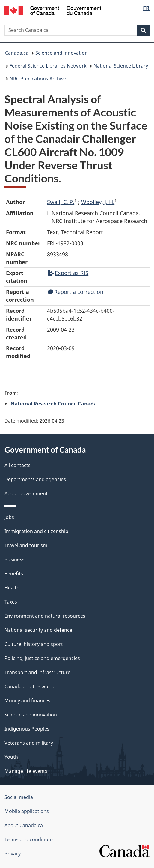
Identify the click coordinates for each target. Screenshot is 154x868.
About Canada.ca (24, 825)
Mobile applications (27, 811)
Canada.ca (17, 53)
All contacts (18, 465)
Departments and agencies (35, 479)
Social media (19, 797)
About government (26, 493)
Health (12, 588)
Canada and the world (30, 686)
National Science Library (121, 66)
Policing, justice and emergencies (42, 658)
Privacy (13, 854)
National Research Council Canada (54, 403)
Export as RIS (68, 273)
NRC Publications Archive (38, 79)
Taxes (11, 602)
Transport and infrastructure (37, 672)
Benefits (14, 574)
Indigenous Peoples (27, 729)
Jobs (9, 517)
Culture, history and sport (34, 644)
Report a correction (76, 292)
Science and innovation (62, 53)
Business (15, 559)
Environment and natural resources (45, 616)
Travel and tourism (26, 545)
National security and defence (38, 630)
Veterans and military (29, 743)
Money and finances (27, 701)
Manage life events (26, 771)
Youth (11, 757)
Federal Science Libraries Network (48, 66)
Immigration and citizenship (36, 531)
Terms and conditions (29, 839)
